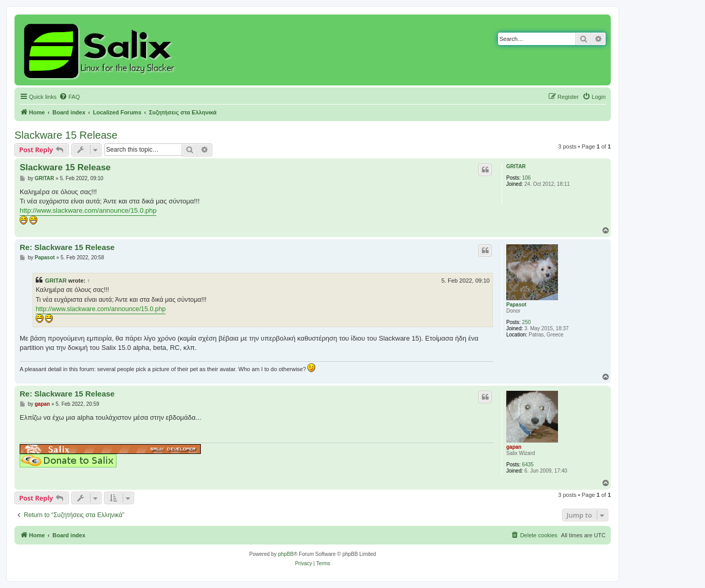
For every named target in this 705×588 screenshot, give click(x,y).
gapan (514, 447)
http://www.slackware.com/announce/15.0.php (88, 210)
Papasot (516, 305)
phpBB (286, 554)
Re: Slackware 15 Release (67, 247)
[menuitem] (69, 97)
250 (527, 322)
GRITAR (516, 166)
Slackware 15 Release (66, 135)
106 (527, 178)
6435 (528, 465)
